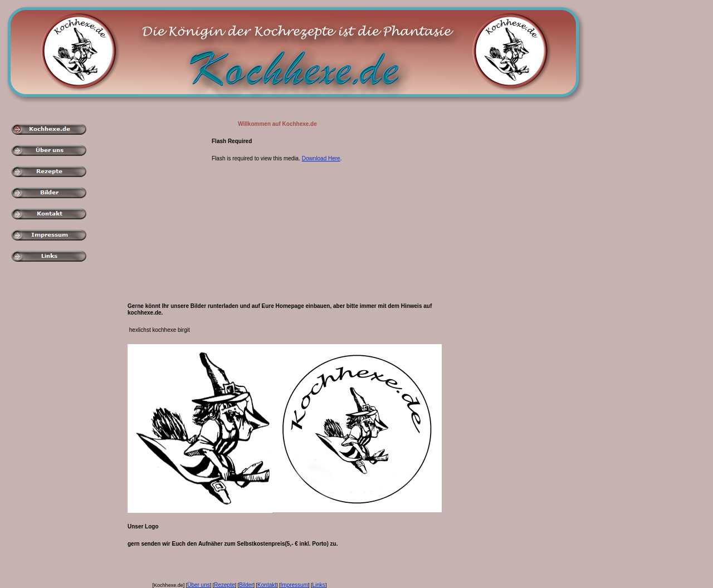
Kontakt (267, 585)
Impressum (294, 585)
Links (319, 585)
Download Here (321, 158)
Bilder (246, 585)
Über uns (199, 585)
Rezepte (224, 585)
